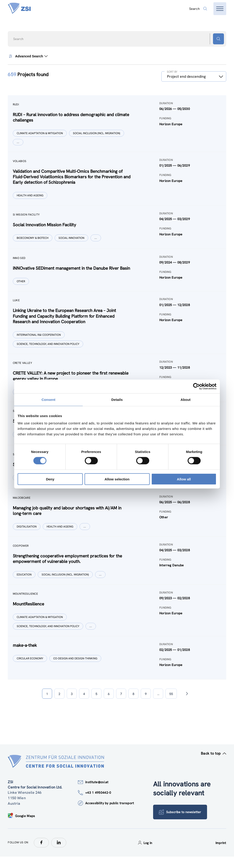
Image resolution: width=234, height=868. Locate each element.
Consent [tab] (49, 400)
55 (171, 705)
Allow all (184, 479)
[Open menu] (220, 9)
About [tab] (186, 400)
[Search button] (218, 39)
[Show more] (19, 143)
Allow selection (117, 479)
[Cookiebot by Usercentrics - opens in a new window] (196, 386)
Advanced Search (28, 56)
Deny (50, 479)
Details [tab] (117, 400)
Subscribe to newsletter (180, 823)
